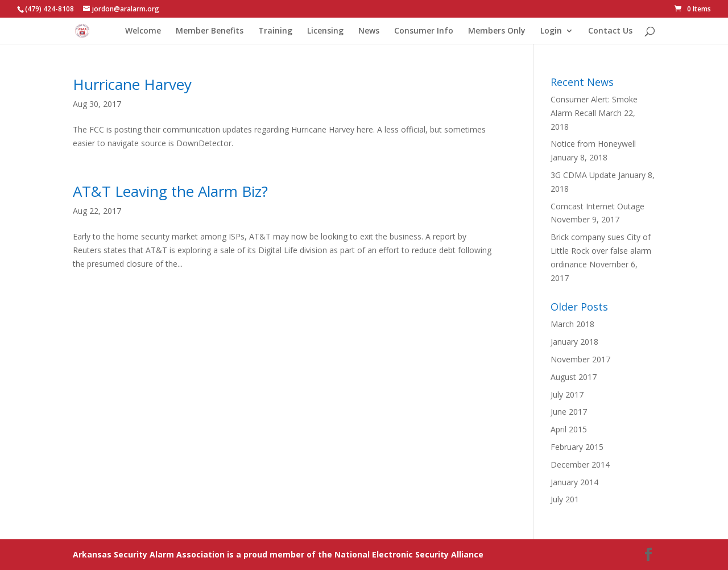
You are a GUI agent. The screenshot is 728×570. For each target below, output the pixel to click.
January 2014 (574, 482)
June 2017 (569, 412)
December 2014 (580, 464)
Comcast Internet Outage (597, 206)
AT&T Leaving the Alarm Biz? (170, 191)
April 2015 (569, 429)
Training (275, 31)
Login (551, 31)
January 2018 (574, 342)
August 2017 (574, 377)
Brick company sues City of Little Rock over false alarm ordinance (601, 251)
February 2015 (577, 447)
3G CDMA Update (583, 175)
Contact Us (610, 31)
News (369, 31)
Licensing (325, 31)
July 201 (565, 499)
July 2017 (567, 395)
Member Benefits (210, 31)
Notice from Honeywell (593, 144)
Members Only (497, 31)
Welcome (143, 31)
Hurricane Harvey (132, 84)
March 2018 (572, 324)
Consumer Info (424, 31)
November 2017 (580, 359)
